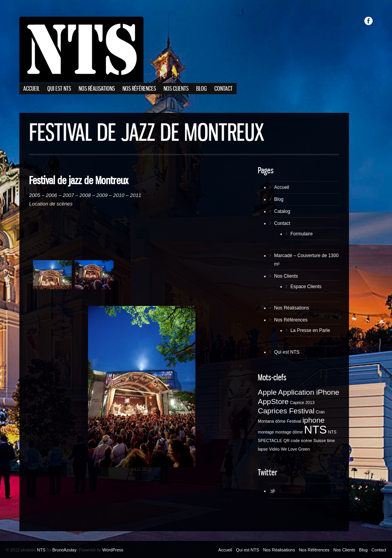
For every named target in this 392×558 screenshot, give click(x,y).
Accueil (31, 89)
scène (306, 441)
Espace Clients (306, 287)
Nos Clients (176, 89)
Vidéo (274, 449)
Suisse (319, 441)
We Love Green (295, 449)
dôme (281, 421)
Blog (201, 89)
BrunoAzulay (64, 550)
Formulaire (301, 234)
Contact (224, 89)
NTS (315, 429)
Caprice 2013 (302, 403)
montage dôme (289, 432)
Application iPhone (309, 392)
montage (266, 432)
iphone (313, 420)
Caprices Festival (286, 411)
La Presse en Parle (310, 330)
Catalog (282, 211)
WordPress (113, 550)
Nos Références (139, 89)
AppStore (273, 402)
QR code (292, 441)
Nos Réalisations (97, 89)
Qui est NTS (59, 89)
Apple (267, 392)
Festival (294, 421)
